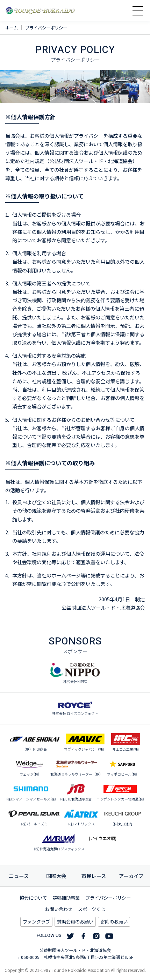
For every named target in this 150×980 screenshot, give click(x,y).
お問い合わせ (59, 909)
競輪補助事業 (66, 898)
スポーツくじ (92, 909)
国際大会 (56, 876)
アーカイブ (131, 876)
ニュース (19, 876)
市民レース (94, 876)
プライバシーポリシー (108, 898)
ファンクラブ (36, 922)
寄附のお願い (114, 922)
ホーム (12, 28)
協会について (33, 898)
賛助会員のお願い (75, 922)
